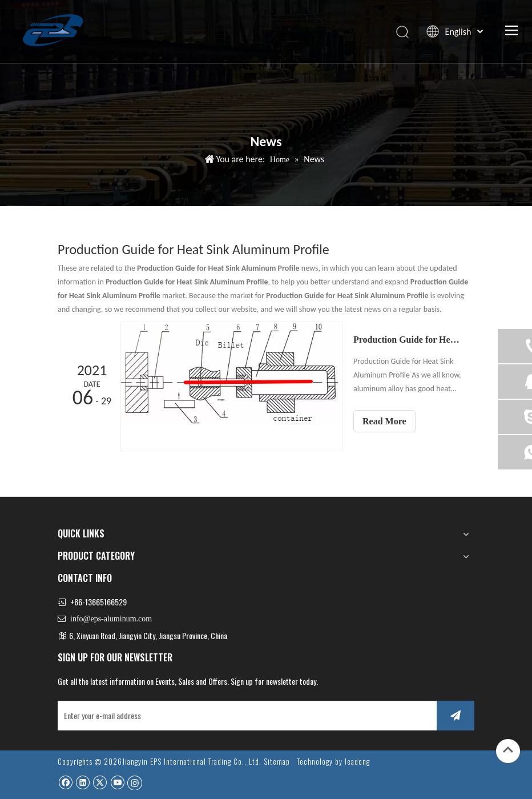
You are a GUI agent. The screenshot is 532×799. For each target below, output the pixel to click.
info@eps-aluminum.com (111, 619)
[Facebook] (65, 782)
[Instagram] (135, 782)
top (508, 750)
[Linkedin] (82, 782)
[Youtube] (117, 782)
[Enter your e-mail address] (245, 716)
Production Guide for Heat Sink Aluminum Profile (408, 340)
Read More (384, 421)
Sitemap (277, 761)
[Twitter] (100, 782)
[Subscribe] (456, 716)
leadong (357, 761)
